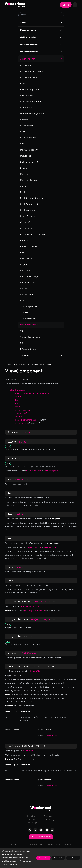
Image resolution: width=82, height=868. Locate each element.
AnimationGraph (29, 77)
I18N (22, 144)
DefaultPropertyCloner (32, 114)
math (23, 186)
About (32, 819)
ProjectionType (41, 620)
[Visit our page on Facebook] (41, 831)
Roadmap (32, 816)
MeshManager (28, 210)
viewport (20, 417)
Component (26, 108)
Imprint (13, 845)
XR (21, 343)
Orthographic (51, 471)
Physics (24, 240)
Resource (25, 271)
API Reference (22, 365)
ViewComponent (42, 365)
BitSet (23, 84)
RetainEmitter (27, 283)
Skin (22, 301)
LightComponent (29, 162)
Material (25, 174)
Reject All (73, 858)
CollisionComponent (31, 102)
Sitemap (32, 823)
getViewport (22, 423)
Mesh (23, 192)
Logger (24, 168)
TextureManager (29, 319)
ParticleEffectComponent (34, 234)
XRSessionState (28, 349)
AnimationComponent (32, 71)
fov (17, 403)
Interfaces (26, 156)
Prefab (24, 252)
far (17, 400)
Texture (24, 313)
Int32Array (29, 653)
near (17, 407)
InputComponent (29, 150)
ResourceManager (30, 277)
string (48, 393)
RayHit (24, 265)
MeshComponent (29, 204)
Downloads (50, 816)
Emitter (24, 120)
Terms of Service (53, 845)
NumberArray (51, 736)
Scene (23, 289)
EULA (23, 845)
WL (22, 331)
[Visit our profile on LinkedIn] (47, 831)
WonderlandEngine (30, 337)
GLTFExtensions (28, 138)
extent (18, 397)
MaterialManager (29, 180)
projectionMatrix (24, 410)
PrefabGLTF (26, 259)
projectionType (23, 413)
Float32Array (42, 602)
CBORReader (27, 96)
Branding (50, 819)
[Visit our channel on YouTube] (52, 831)
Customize (58, 858)
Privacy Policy (35, 845)
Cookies (68, 845)
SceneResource (28, 295)
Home (8, 365)
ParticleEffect (28, 228)
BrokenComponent (30, 90)
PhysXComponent (29, 246)
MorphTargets (27, 216)
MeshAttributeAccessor (32, 198)
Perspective (50, 547)
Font (23, 132)
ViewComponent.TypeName (30, 393)
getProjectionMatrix (25, 420)
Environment (27, 126)
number (24, 442)
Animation (25, 65)
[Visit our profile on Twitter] (35, 831)
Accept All (43, 858)
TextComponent (29, 307)
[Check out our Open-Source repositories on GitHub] (30, 831)
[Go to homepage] (41, 809)
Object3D (25, 222)
